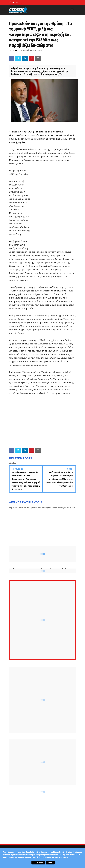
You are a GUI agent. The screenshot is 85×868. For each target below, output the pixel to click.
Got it (50, 863)
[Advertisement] (53, 207)
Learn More (38, 863)
